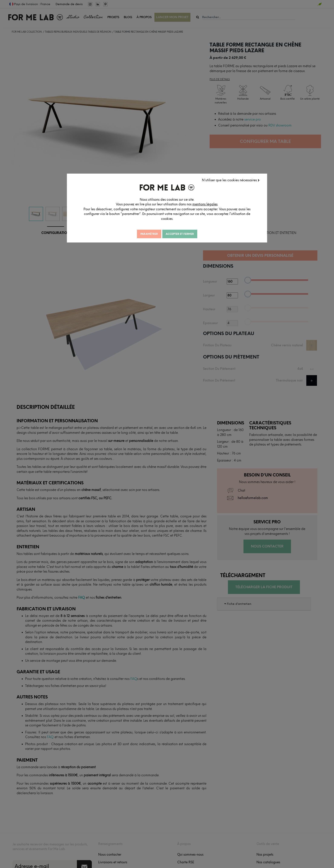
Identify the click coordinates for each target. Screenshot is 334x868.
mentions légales (205, 204)
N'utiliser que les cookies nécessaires (231, 180)
